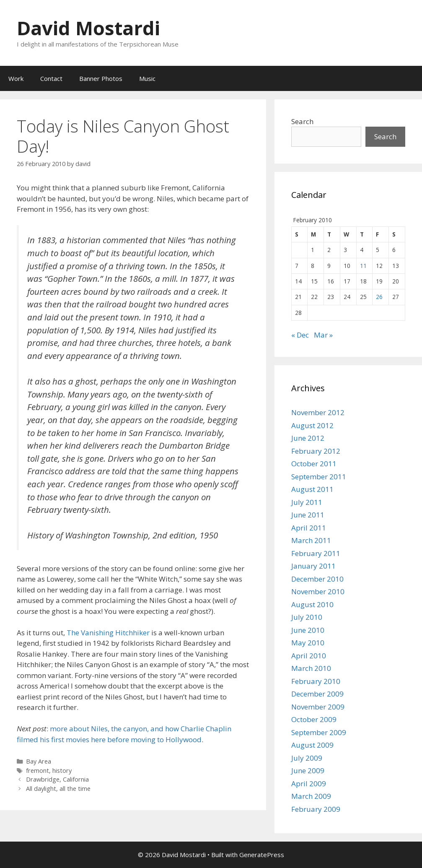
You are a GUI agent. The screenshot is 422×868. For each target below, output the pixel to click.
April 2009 (309, 784)
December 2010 (317, 579)
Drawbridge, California (57, 779)
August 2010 (312, 604)
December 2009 (317, 694)
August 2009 (312, 745)
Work (16, 78)
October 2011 (314, 464)
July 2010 (307, 617)
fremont (38, 771)
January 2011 (313, 566)
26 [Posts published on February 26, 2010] (379, 297)
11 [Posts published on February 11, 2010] (363, 266)
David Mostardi (88, 28)
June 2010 (308, 630)
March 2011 (311, 540)
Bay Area (39, 761)
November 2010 (318, 591)
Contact (51, 78)
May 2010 (308, 643)
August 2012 (312, 425)
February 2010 (316, 681)
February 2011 (316, 553)
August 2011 (312, 489)
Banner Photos (101, 78)
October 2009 (314, 719)
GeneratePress (262, 855)
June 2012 (308, 438)
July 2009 (307, 758)
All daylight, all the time (58, 789)
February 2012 (316, 451)
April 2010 (309, 656)
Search (302, 121)
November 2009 (318, 707)
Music (147, 78)
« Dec (300, 335)
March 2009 (311, 796)
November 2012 (318, 412)
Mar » (323, 335)
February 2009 (316, 809)
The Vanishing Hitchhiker (108, 633)
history (62, 771)
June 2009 (308, 771)
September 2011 (319, 477)
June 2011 (308, 515)
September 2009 (319, 732)
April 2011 (309, 528)
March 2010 (311, 668)
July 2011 (307, 502)
